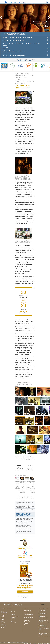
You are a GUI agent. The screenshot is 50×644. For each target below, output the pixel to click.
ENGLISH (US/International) (4, 612)
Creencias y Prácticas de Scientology (29, 612)
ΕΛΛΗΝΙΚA (13, 620)
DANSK (2, 617)
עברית (2, 620)
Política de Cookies (36, 643)
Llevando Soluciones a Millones (24, 529)
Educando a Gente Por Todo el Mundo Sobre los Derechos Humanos (25, 507)
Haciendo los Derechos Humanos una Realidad (17, 37)
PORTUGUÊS (14, 623)
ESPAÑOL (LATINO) (15, 616)
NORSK (13, 613)
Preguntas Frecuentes (28, 617)
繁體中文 (2, 624)
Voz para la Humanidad (29, 614)
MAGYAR (13, 612)
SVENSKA (13, 614)
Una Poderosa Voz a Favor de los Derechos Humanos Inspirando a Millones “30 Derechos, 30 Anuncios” (25, 515)
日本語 (2, 621)
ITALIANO (13, 621)
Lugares (26, 625)
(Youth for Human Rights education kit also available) (25, 597)
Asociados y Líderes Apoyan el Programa (23, 532)
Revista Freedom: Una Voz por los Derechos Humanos (14, 55)
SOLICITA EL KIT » (25, 592)
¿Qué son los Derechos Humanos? (13, 40)
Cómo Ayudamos (4, 70)
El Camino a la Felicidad (12, 67)
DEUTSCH (3, 627)
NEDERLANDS (4, 626)
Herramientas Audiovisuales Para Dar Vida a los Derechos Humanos (25, 519)
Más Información (27, 622)
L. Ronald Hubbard (28, 610)
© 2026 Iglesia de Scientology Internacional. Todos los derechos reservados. (14, 642)
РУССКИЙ (3, 623)
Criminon (29, 66)
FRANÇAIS (3, 618)
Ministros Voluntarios (28, 616)
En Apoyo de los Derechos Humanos (14, 51)
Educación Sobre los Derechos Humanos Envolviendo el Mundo (24, 526)
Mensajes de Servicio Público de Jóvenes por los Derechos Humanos (21, 44)
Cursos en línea (27, 620)
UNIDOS (5, 48)
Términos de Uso (43, 643)
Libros (25, 619)
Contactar (26, 623)
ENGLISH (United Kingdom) (4, 615)
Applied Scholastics (20, 66)
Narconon (36, 66)
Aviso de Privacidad (28, 643)
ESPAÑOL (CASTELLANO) (14, 618)
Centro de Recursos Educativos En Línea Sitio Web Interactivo (24, 522)
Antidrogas (43, 66)
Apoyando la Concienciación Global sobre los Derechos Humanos (24, 503)
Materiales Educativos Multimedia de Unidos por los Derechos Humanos (25, 510)
